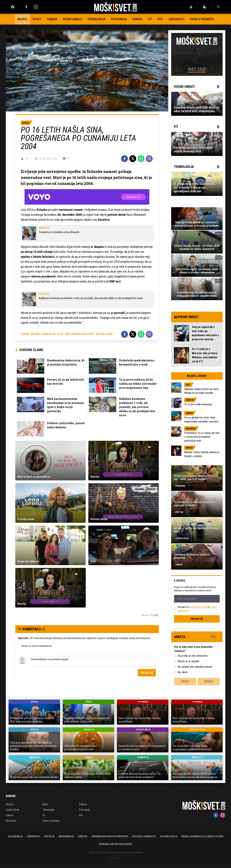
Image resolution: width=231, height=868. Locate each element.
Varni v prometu (202, 19)
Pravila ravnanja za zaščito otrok (202, 836)
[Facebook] (26, 7)
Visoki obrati (72, 19)
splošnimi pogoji (199, 607)
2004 (67, 334)
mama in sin (49, 334)
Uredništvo (34, 836)
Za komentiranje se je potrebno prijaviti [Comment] (93, 661)
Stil (160, 19)
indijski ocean (104, 334)
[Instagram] (36, 7)
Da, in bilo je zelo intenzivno (193, 656)
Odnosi (137, 19)
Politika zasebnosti (144, 836)
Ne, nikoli (182, 672)
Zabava (52, 19)
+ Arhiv (213, 637)
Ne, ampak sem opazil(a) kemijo (195, 667)
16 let (60, 334)
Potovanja (119, 19)
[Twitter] (133, 159)
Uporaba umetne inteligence (115, 844)
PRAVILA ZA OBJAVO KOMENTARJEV (36, 646)
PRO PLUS (49, 836)
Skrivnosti (177, 19)
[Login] (191, 7)
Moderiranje (66, 836)
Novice (22, 19)
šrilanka (36, 334)
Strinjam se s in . (197, 609)
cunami (25, 334)
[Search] (218, 7)
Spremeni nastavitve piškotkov (110, 836)
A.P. (27, 159)
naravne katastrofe (83, 334)
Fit (150, 19)
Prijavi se (147, 673)
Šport (37, 19)
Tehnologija (96, 19)
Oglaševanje (15, 836)
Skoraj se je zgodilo (188, 661)
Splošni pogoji (169, 836)
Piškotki (83, 836)
